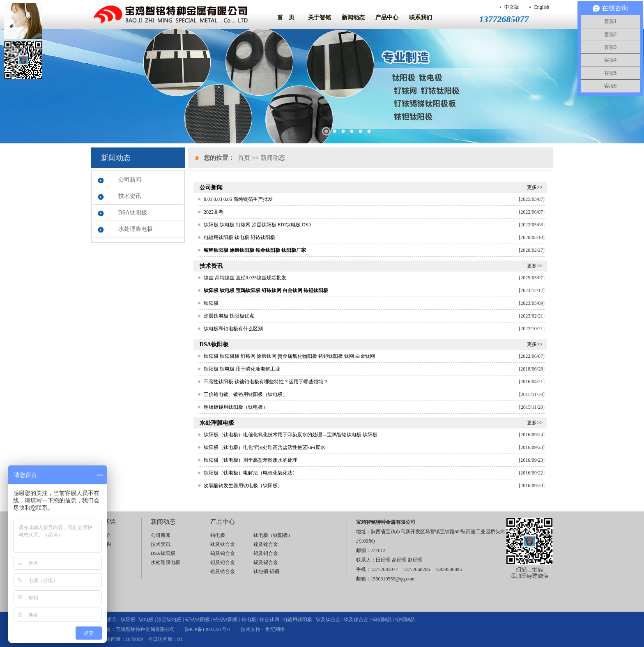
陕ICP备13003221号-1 (208, 629)
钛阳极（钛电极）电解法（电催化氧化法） (251, 473)
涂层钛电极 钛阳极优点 (229, 316)
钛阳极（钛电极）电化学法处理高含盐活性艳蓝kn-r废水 (264, 447)
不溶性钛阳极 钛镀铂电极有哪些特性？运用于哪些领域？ (266, 382)
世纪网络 (275, 629)
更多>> (535, 187)
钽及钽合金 (223, 562)
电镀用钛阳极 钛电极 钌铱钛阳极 (239, 237)
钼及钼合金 (266, 553)
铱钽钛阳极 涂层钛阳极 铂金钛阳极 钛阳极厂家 (255, 250)
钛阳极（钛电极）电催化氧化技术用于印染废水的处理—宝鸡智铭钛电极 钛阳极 (291, 435)
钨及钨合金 (223, 553)
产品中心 (387, 17)
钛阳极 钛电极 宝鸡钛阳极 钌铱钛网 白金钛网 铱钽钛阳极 (266, 290)
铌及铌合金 (266, 562)
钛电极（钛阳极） (273, 535)
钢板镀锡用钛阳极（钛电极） (236, 407)
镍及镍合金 (266, 544)
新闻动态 (353, 17)
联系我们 (421, 17)
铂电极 (218, 535)
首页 (244, 158)
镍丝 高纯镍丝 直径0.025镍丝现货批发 (245, 278)
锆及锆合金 (223, 571)
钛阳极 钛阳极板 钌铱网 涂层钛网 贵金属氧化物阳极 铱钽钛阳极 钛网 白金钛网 (289, 356)
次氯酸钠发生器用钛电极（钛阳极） (243, 486)
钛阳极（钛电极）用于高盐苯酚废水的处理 (251, 460)
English (542, 7)
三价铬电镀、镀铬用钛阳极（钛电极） (246, 394)
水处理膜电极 (136, 229)
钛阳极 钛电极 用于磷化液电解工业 (242, 369)
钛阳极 (211, 303)
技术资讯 (130, 196)
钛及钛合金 (223, 544)
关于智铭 (320, 17)
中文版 (512, 7)
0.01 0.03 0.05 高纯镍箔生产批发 (238, 199)
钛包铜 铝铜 (266, 571)
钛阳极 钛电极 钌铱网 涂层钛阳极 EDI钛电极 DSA (258, 225)
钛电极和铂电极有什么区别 (233, 329)
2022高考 (214, 212)
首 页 (286, 17)
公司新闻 (130, 180)
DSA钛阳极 (133, 213)
